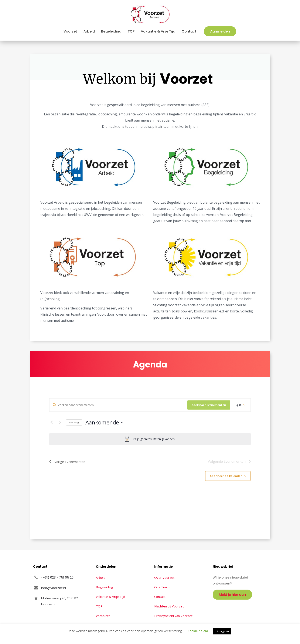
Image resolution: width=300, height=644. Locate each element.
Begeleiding (104, 587)
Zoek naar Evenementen (209, 405)
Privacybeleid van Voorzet (173, 616)
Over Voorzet (164, 577)
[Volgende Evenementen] (60, 422)
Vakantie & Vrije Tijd (110, 597)
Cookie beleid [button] (198, 631)
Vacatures (103, 616)
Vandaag (74, 422)
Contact (160, 597)
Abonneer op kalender (226, 476)
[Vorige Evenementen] (52, 422)
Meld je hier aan (232, 595)
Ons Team (162, 587)
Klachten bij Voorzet (169, 606)
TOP (99, 606)
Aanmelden (220, 31)
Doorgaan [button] (222, 631)
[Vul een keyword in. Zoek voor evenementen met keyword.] (118, 405)
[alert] (150, 439)
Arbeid (101, 577)
